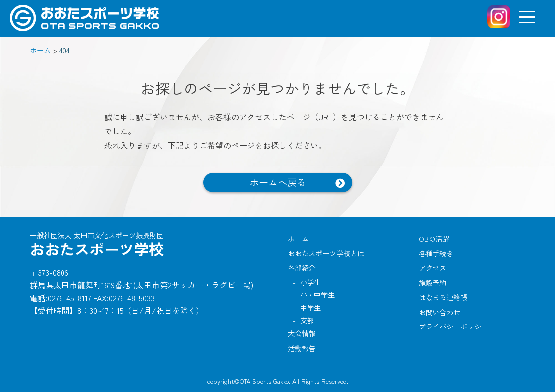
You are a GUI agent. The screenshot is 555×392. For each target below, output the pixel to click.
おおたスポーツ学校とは (326, 253)
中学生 (310, 307)
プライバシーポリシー (453, 326)
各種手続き (436, 253)
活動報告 (302, 348)
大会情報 (302, 333)
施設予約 (432, 283)
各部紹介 (302, 268)
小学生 (310, 282)
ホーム (298, 238)
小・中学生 (317, 294)
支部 (307, 320)
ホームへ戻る (278, 182)
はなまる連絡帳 (443, 297)
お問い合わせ (439, 312)
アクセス (432, 268)
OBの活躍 (434, 238)
